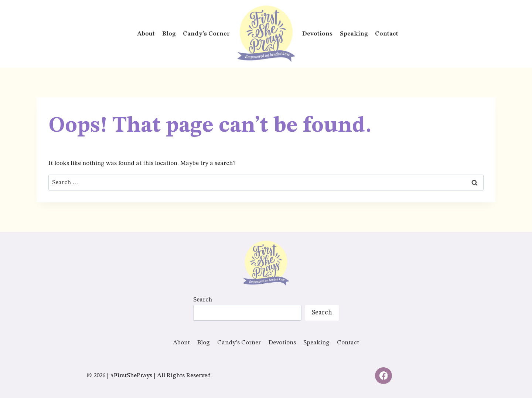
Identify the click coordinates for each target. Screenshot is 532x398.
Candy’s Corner (206, 34)
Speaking (354, 34)
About (146, 34)
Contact (387, 34)
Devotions (317, 34)
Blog (169, 34)
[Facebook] (383, 376)
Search (203, 300)
